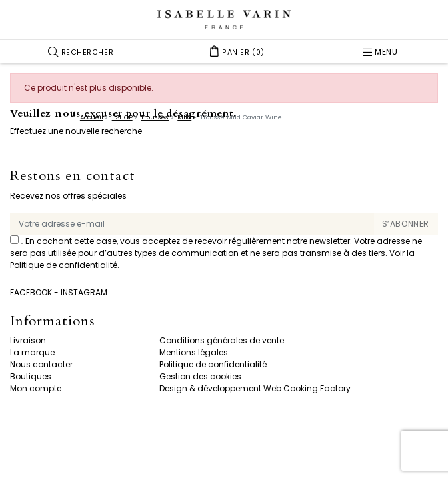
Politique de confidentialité (213, 364)
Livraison (28, 340)
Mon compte (36, 388)
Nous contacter (41, 364)
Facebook (31, 292)
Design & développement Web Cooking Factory (255, 388)
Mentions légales (194, 352)
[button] (81, 52)
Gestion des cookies (200, 376)
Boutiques (31, 376)
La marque (32, 352)
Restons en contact (73, 176)
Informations (52, 322)
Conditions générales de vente (222, 340)
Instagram (84, 292)
